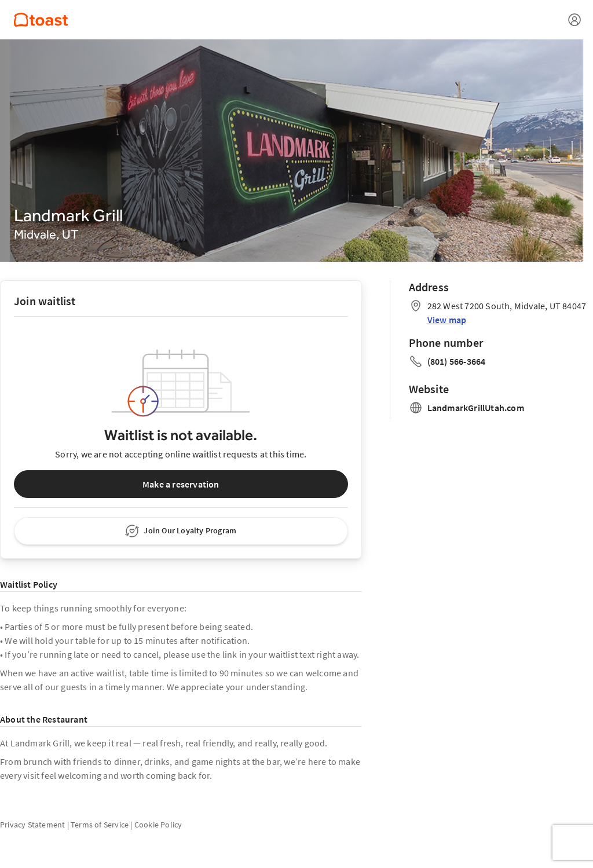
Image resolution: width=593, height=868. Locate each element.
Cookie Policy (158, 825)
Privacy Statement (32, 825)
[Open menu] (574, 20)
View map (447, 320)
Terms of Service (100, 825)
